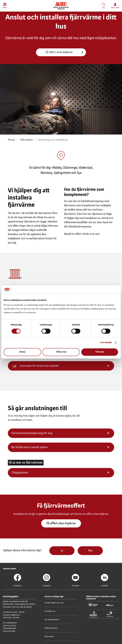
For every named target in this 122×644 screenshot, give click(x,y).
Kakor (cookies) (9, 626)
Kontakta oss (50, 611)
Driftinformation (51, 628)
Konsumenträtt (9, 631)
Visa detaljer (106, 343)
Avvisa (22, 352)
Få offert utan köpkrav (59, 52)
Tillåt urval (61, 352)
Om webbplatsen (10, 623)
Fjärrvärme (26, 140)
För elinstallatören (52, 620)
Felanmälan (49, 637)
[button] (5, 6)
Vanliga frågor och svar (54, 603)
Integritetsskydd (10, 628)
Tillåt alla (100, 352)
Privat (11, 140)
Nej (90, 551)
